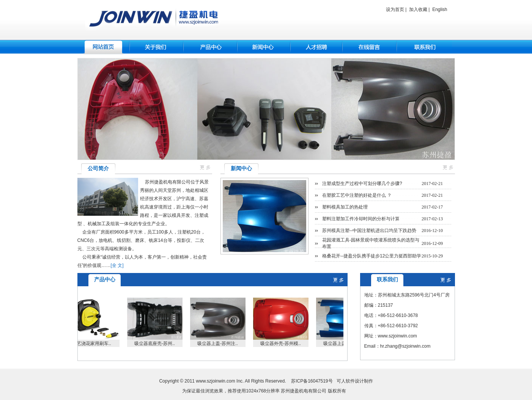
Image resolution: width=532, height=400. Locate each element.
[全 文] (117, 265)
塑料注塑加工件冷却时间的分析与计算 (361, 219)
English (440, 9)
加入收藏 (418, 9)
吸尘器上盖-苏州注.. (220, 344)
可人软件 (346, 381)
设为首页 (395, 9)
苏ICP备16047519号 (312, 381)
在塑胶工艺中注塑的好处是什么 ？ (357, 195)
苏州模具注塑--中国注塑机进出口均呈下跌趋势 (369, 231)
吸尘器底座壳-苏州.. (157, 344)
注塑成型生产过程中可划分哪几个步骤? (362, 184)
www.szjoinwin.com (215, 381)
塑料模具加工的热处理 (345, 207)
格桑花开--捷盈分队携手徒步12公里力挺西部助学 (372, 256)
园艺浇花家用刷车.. (94, 344)
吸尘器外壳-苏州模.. (283, 344)
